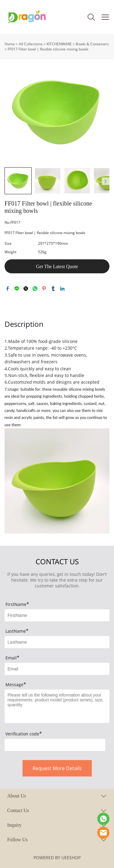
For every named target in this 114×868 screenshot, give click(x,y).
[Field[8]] (57, 642)
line (17, 289)
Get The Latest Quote (57, 266)
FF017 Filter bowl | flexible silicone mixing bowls (48, 49)
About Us (17, 796)
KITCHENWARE (59, 44)
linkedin (62, 289)
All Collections (31, 44)
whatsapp (35, 289)
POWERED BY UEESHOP (57, 858)
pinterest (44, 289)
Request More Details (57, 768)
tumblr (53, 289)
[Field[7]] (57, 615)
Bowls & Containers (92, 44)
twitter (26, 289)
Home (10, 44)
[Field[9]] (57, 669)
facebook (8, 289)
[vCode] (55, 745)
